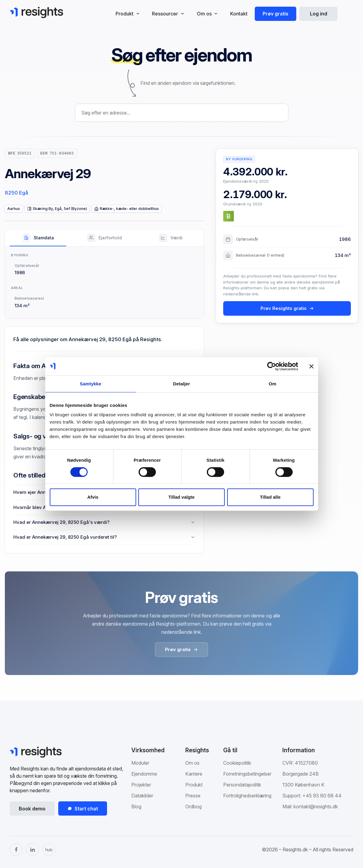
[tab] (38, 238)
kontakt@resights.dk (316, 806)
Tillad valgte (181, 497)
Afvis (93, 497)
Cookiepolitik (237, 763)
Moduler (140, 763)
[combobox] (182, 113)
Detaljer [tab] (182, 384)
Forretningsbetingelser (247, 774)
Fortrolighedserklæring (247, 796)
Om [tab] (272, 384)
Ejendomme (144, 774)
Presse (193, 796)
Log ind (319, 14)
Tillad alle (270, 497)
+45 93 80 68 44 (322, 796)
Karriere (194, 774)
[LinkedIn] (32, 850)
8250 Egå (17, 193)
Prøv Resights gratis (287, 308)
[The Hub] (49, 850)
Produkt (194, 785)
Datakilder (142, 796)
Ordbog (193, 806)
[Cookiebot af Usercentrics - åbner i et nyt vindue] (272, 366)
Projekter (141, 785)
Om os (192, 763)
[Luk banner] (311, 366)
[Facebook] (16, 850)
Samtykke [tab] (91, 384)
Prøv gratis (276, 14)
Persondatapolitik (242, 785)
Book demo (32, 809)
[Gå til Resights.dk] (36, 12)
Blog (136, 806)
